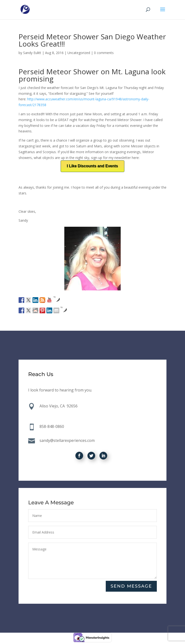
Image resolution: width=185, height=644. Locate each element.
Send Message (131, 586)
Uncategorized (79, 53)
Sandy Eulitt (32, 53)
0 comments (104, 53)
